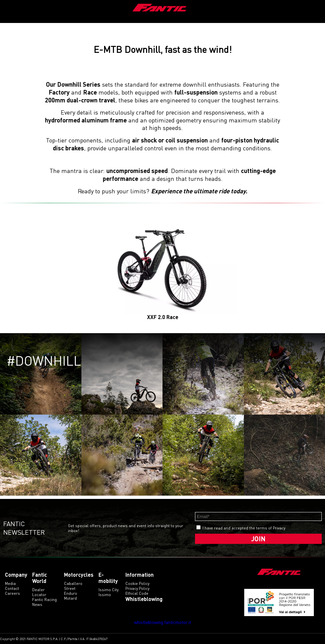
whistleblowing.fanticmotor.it (162, 622)
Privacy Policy (137, 588)
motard (70, 598)
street (70, 588)
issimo (105, 595)
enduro (71, 593)
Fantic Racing (44, 600)
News (37, 604)
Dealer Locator (39, 592)
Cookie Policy (137, 583)
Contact (12, 588)
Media (10, 583)
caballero (73, 583)
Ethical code (137, 593)
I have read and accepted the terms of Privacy (244, 528)
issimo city (108, 590)
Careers (12, 593)
